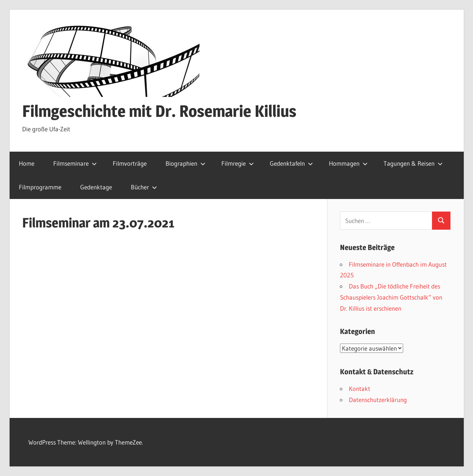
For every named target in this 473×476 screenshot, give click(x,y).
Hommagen (348, 163)
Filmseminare (75, 163)
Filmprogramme (40, 187)
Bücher (144, 187)
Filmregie (238, 163)
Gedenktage (96, 187)
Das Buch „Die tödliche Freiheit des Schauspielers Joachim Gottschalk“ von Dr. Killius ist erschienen (391, 297)
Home (27, 163)
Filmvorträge (130, 163)
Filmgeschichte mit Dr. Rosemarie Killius (159, 111)
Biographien (186, 163)
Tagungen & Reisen (413, 163)
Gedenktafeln (291, 163)
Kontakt (360, 389)
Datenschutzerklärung (378, 400)
